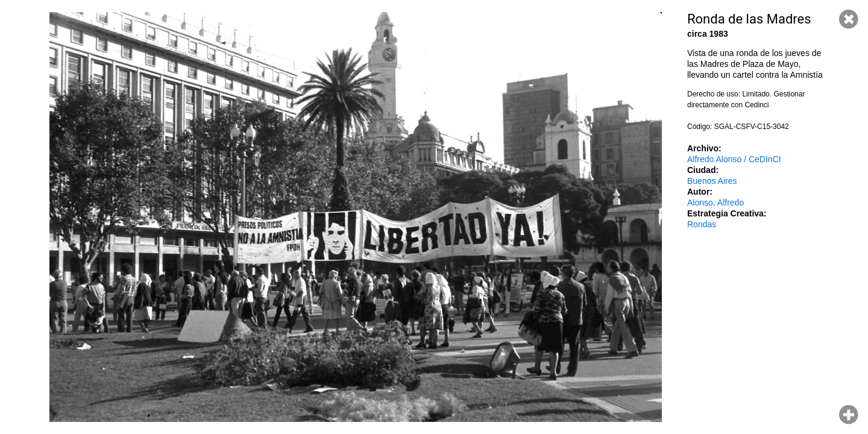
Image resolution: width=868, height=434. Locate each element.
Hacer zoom (849, 415)
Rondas (702, 224)
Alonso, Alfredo (715, 203)
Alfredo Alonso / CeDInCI (734, 159)
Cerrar (849, 19)
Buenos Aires (712, 181)
